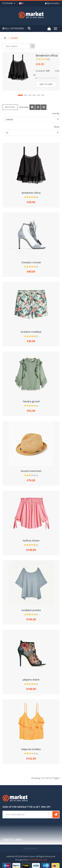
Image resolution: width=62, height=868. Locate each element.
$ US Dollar (9, 3)
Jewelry (14, 38)
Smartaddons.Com (38, 858)
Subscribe (56, 813)
